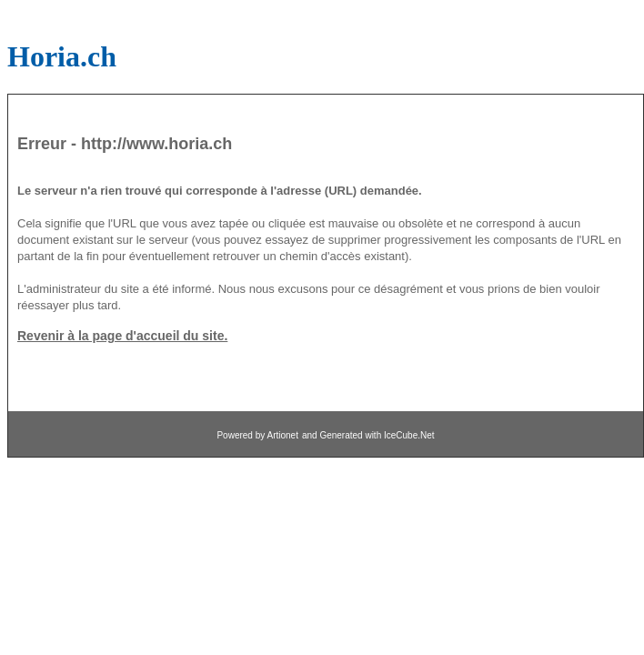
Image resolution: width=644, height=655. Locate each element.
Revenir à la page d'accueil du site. (122, 336)
